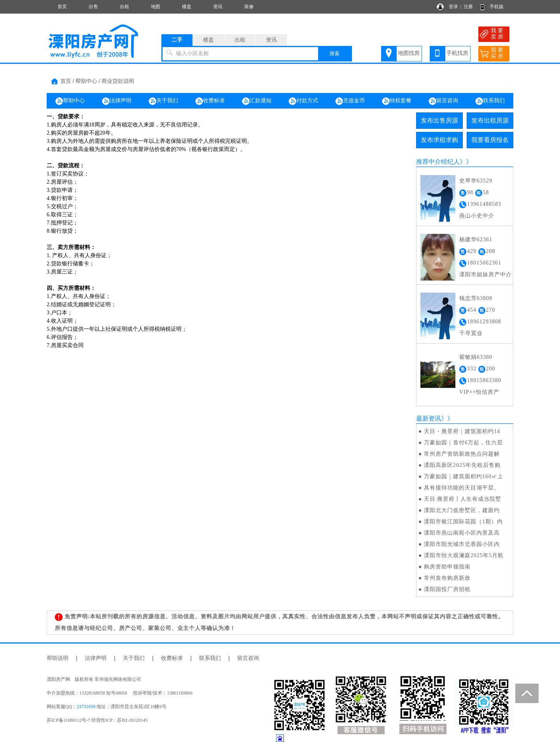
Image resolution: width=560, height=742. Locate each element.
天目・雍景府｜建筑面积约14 (462, 431)
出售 (93, 7)
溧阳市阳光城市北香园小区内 (462, 544)
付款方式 (303, 101)
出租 (124, 7)
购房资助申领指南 (447, 567)
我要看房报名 (490, 140)
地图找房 (409, 53)
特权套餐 (397, 101)
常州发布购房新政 (447, 578)
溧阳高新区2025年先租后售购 (462, 465)
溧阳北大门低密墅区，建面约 (462, 510)
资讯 (218, 7)
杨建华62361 (476, 239)
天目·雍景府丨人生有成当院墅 (463, 499)
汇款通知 (257, 101)
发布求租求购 (439, 140)
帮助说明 (58, 658)
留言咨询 (443, 101)
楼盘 (187, 7)
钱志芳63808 (476, 298)
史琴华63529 (476, 181)
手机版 (497, 7)
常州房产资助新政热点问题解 (462, 454)
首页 (62, 7)
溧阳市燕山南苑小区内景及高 (462, 533)
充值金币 (350, 101)
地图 (156, 7)
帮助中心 (86, 81)
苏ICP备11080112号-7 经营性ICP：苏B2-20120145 (97, 720)
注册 (468, 7)
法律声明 (117, 101)
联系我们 (490, 101)
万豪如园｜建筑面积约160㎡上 (464, 476)
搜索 (334, 54)
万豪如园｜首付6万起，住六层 (463, 443)
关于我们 (163, 101)
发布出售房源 (439, 120)
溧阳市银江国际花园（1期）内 (463, 522)
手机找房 (457, 53)
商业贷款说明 (118, 81)
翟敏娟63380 (476, 357)
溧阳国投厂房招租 (447, 589)
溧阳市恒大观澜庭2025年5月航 (464, 555)
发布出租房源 (490, 120)
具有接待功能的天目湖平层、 (462, 488)
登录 (453, 7)
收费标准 (210, 101)
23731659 (86, 707)
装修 (249, 7)
